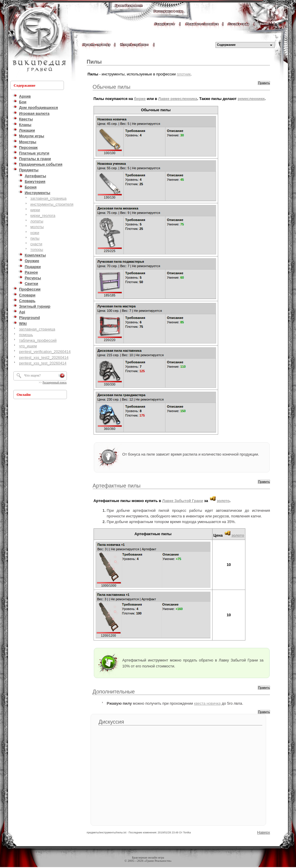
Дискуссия (111, 722)
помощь (26, 335)
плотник (184, 74)
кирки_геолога (43, 216)
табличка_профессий (38, 340)
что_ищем (28, 346)
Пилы (94, 62)
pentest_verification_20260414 (45, 352)
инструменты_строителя (52, 204)
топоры (37, 250)
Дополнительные (114, 692)
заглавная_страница (49, 198)
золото (223, 501)
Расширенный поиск (55, 383)
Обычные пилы (112, 87)
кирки (35, 210)
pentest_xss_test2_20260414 (44, 358)
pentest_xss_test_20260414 (43, 363)
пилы (35, 238)
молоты (37, 227)
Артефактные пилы (117, 486)
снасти (36, 244)
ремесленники (251, 99)
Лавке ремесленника (178, 99)
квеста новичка (207, 703)
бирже (140, 99)
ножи (35, 233)
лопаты (37, 221)
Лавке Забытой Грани (183, 501)
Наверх (264, 832)
